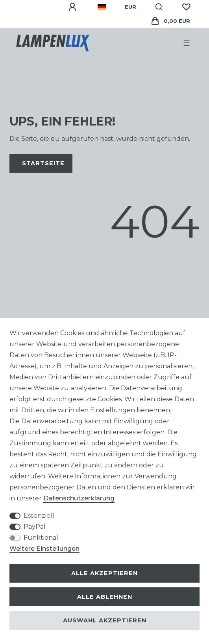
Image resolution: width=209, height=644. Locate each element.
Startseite (43, 163)
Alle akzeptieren (104, 573)
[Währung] (130, 7)
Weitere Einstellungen (44, 549)
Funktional (41, 538)
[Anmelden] (74, 7)
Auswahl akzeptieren (105, 620)
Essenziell (39, 516)
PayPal (35, 527)
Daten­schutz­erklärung (79, 498)
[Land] (102, 7)
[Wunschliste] (186, 7)
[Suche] (159, 7)
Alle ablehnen (105, 597)
